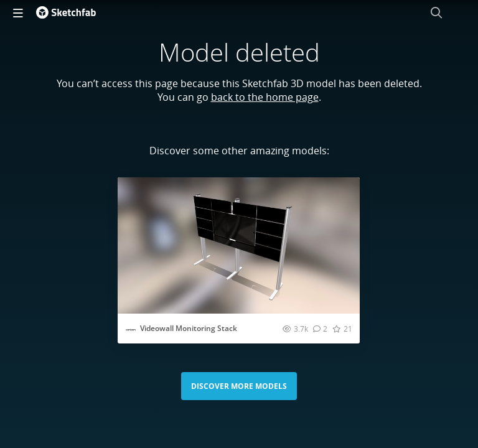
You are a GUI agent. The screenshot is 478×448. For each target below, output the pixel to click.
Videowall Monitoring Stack (189, 328)
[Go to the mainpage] (66, 12)
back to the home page (265, 97)
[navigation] (18, 12)
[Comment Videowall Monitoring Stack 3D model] (320, 329)
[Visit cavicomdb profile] (131, 330)
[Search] (436, 12)
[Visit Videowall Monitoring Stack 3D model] (239, 245)
